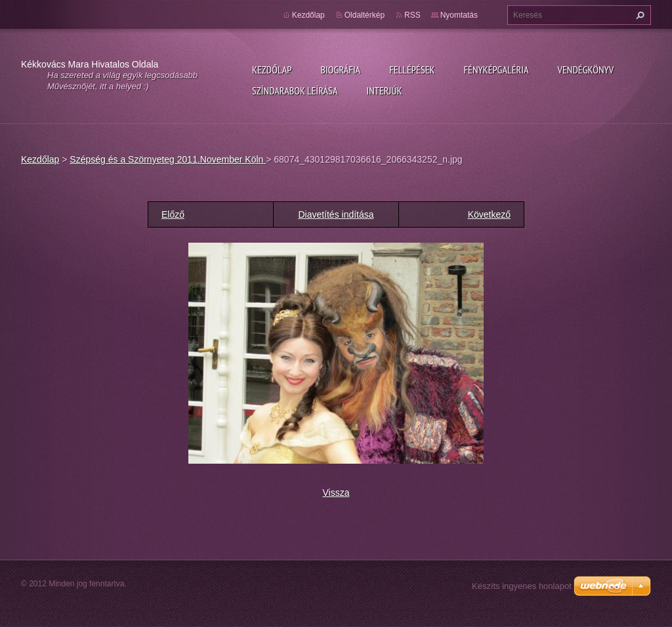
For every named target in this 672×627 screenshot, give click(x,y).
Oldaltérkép (365, 15)
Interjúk (384, 91)
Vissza (336, 493)
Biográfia (340, 70)
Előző (173, 214)
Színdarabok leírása (295, 91)
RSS (412, 15)
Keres (639, 15)
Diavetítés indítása (336, 214)
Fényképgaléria (496, 70)
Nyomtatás (459, 15)
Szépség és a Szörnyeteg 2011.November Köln (168, 159)
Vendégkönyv (586, 70)
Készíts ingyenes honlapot (522, 586)
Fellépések (412, 70)
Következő (489, 214)
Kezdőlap (272, 70)
